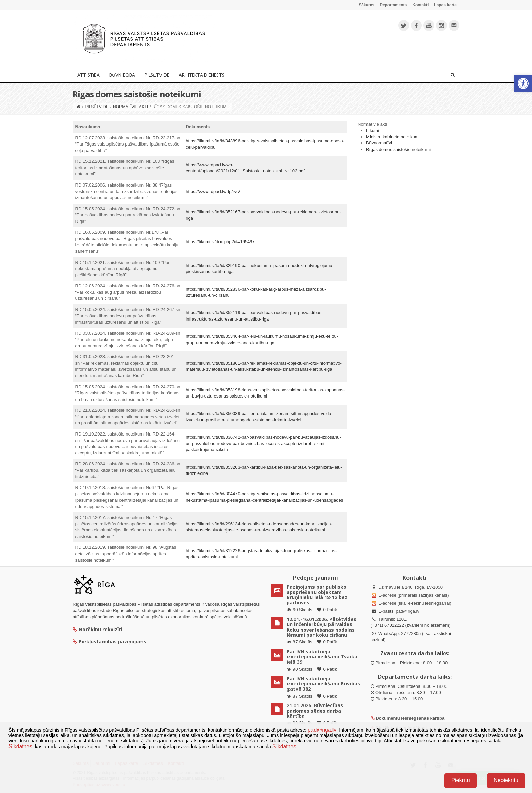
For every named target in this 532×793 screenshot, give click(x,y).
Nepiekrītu (506, 780)
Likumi (373, 130)
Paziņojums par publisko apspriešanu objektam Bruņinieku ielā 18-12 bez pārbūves (317, 595)
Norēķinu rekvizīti (98, 629)
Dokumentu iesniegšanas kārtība (410, 718)
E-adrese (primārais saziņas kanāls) (413, 595)
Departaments (393, 5)
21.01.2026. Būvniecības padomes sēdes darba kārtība (315, 711)
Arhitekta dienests (202, 75)
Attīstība (89, 75)
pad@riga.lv (407, 611)
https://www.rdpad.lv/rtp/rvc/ (213, 191)
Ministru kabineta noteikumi (393, 137)
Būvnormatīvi (379, 143)
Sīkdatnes (20, 746)
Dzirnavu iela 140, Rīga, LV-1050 (411, 587)
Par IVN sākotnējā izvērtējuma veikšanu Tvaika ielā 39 (322, 657)
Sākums (366, 5)
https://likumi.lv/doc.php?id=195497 (220, 242)
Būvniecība (122, 75)
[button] (523, 83)
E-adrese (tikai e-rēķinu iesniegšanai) (414, 603)
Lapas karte (445, 5)
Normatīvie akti (130, 107)
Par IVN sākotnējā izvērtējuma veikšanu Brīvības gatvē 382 (323, 684)
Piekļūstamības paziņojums (109, 642)
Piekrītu (460, 780)
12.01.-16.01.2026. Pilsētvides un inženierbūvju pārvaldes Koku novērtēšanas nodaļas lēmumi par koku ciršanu (321, 627)
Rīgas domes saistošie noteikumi (398, 149)
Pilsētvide (157, 75)
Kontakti (420, 5)
